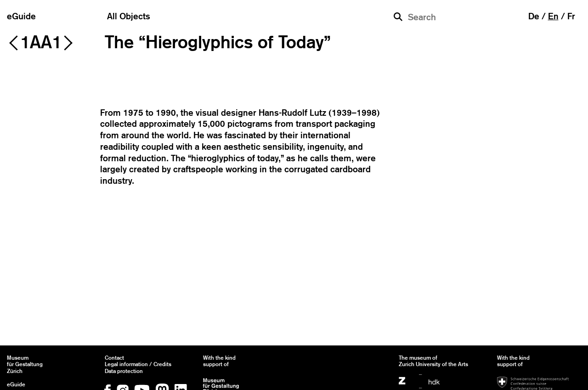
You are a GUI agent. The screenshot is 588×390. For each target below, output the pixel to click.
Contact (114, 358)
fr (571, 16)
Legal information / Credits (138, 364)
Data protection (124, 371)
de (534, 16)
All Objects (129, 16)
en (553, 16)
